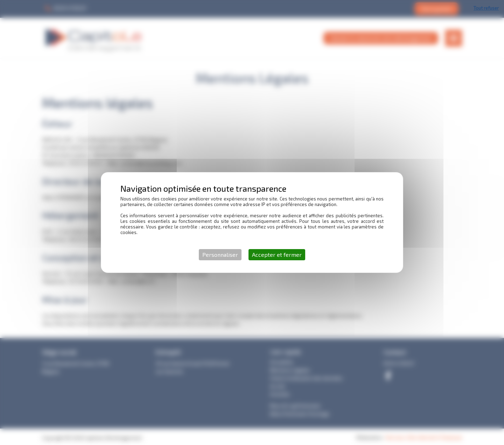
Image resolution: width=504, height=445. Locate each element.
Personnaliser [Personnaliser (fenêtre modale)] (220, 255)
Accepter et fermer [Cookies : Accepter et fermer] (277, 255)
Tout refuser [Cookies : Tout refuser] (486, 8)
